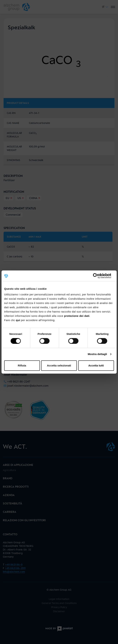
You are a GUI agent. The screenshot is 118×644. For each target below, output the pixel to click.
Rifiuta (22, 365)
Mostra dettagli (97, 354)
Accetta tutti (96, 365)
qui (18, 320)
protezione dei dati (77, 316)
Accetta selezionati (59, 365)
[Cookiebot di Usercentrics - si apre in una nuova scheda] (98, 276)
